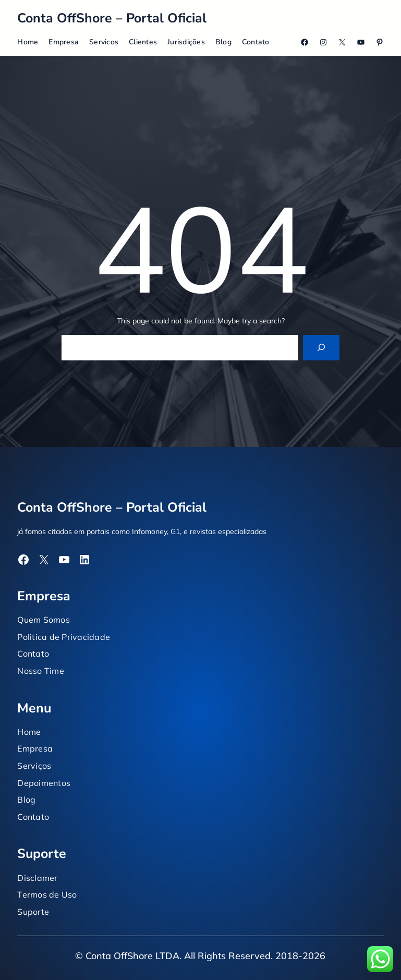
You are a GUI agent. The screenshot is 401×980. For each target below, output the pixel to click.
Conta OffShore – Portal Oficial (112, 18)
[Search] (321, 348)
